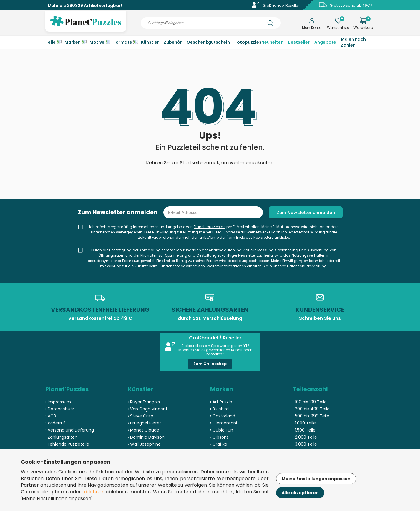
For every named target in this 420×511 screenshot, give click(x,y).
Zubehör (173, 42)
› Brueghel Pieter (144, 423)
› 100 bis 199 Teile (310, 402)
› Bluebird (219, 409)
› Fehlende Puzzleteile (67, 444)
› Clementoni (224, 423)
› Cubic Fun (222, 430)
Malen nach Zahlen (353, 42)
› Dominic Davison (146, 437)
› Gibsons (219, 437)
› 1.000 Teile (304, 423)
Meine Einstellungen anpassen (316, 479)
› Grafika (219, 444)
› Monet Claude (143, 430)
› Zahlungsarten (61, 437)
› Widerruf (55, 423)
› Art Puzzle (221, 402)
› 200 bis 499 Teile (311, 409)
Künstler (150, 42)
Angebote (325, 42)
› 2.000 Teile (305, 437)
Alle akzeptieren (300, 493)
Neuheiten (272, 42)
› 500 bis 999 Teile (311, 416)
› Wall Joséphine (144, 444)
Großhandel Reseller (281, 5)
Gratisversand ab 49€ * (351, 5)
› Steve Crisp (141, 416)
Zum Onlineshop (210, 364)
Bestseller (299, 42)
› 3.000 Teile (305, 444)
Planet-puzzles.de (210, 227)
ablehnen (93, 492)
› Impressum (58, 402)
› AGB (51, 416)
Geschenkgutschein (208, 42)
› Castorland (223, 416)
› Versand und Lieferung (70, 430)
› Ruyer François (144, 402)
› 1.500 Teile (304, 430)
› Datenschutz (60, 409)
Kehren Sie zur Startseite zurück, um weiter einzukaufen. (210, 163)
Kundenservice (172, 266)
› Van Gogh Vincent (148, 409)
